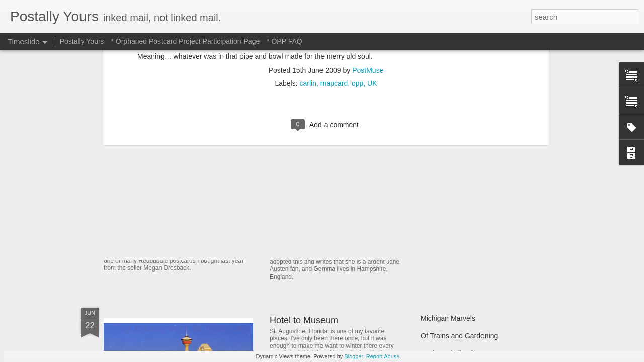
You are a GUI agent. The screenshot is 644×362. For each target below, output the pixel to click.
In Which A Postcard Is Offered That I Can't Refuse (371, 193)
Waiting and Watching (455, 232)
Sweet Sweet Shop (155, 234)
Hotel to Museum (304, 320)
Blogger (353, 356)
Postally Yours (82, 41)
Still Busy (435, 215)
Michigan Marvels (448, 318)
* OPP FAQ (285, 41)
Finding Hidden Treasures (461, 197)
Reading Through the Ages (324, 236)
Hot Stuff (434, 250)
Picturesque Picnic (450, 179)
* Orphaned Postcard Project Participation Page (185, 41)
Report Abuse (383, 356)
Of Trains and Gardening (459, 336)
